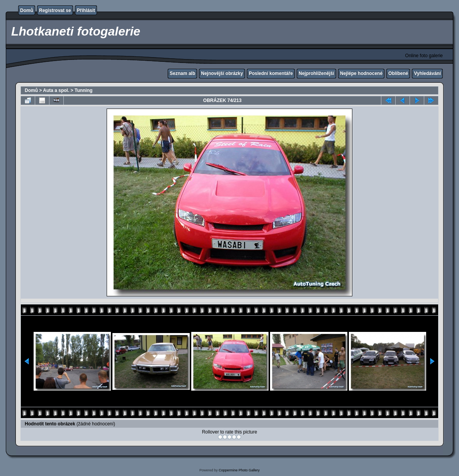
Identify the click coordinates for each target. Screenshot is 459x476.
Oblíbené (398, 73)
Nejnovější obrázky (222, 73)
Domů (27, 10)
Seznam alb (182, 73)
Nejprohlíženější (316, 73)
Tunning (83, 90)
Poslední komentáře (271, 73)
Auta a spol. (56, 90)
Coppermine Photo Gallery (239, 470)
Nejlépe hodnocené (361, 73)
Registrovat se (55, 10)
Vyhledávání (427, 73)
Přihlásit (86, 10)
